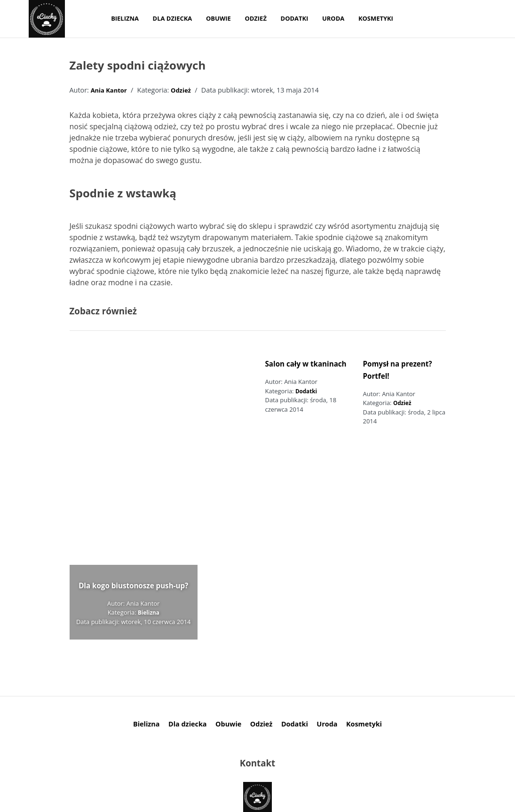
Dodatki (295, 18)
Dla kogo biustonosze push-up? (133, 586)
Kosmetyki (376, 18)
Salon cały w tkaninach (306, 364)
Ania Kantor (109, 90)
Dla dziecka (173, 18)
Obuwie (218, 18)
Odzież (255, 18)
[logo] (47, 19)
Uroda (333, 18)
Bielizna (125, 18)
